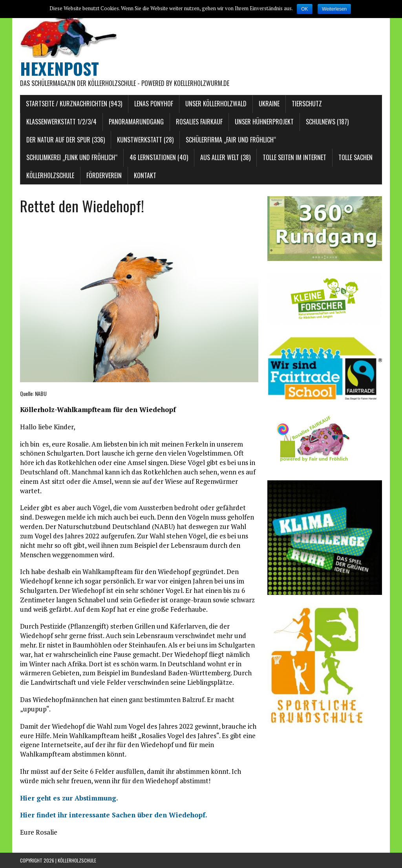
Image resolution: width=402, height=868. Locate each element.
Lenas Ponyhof (154, 104)
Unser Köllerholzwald (216, 104)
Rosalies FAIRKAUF (199, 122)
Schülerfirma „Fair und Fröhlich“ (231, 140)
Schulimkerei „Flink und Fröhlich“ (72, 157)
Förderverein (104, 175)
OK (304, 9)
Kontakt (145, 175)
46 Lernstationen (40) (159, 157)
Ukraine (269, 104)
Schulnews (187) (327, 122)
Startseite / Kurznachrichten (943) (74, 104)
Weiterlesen (334, 9)
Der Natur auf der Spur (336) (66, 140)
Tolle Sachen (355, 157)
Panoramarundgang (136, 122)
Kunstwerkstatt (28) (145, 140)
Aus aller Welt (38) (225, 157)
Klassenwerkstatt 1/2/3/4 (61, 122)
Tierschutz (307, 104)
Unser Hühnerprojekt (264, 122)
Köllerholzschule (50, 175)
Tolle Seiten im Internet (294, 157)
